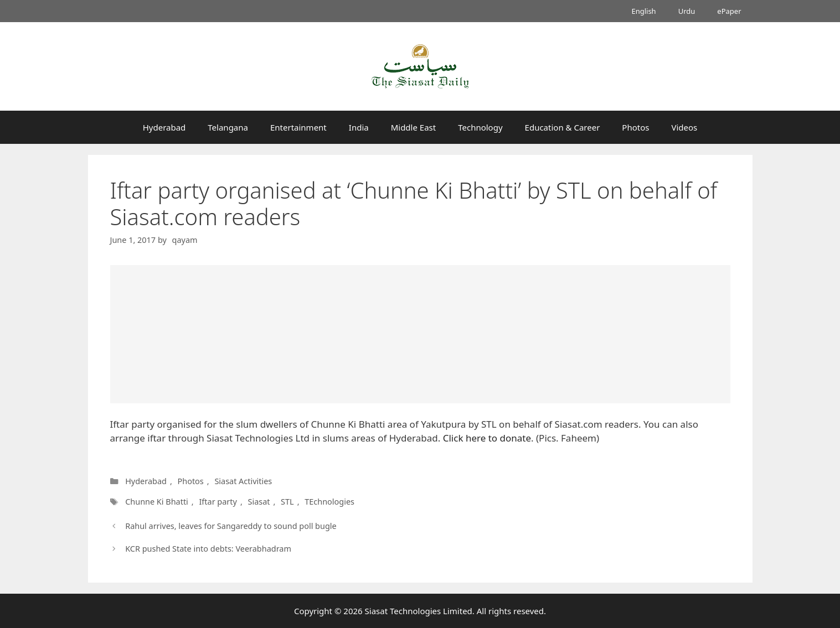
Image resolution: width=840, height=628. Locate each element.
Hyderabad (164, 127)
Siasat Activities (243, 481)
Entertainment (298, 127)
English (643, 11)
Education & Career (563, 127)
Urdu (687, 11)
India (359, 127)
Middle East (414, 127)
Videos (684, 127)
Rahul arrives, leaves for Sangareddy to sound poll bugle (231, 526)
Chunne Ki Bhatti (157, 502)
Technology (480, 127)
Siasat (259, 502)
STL (287, 502)
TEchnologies (329, 502)
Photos (635, 127)
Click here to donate (486, 438)
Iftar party (218, 502)
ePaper (729, 11)
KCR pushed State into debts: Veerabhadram (208, 549)
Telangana (228, 127)
